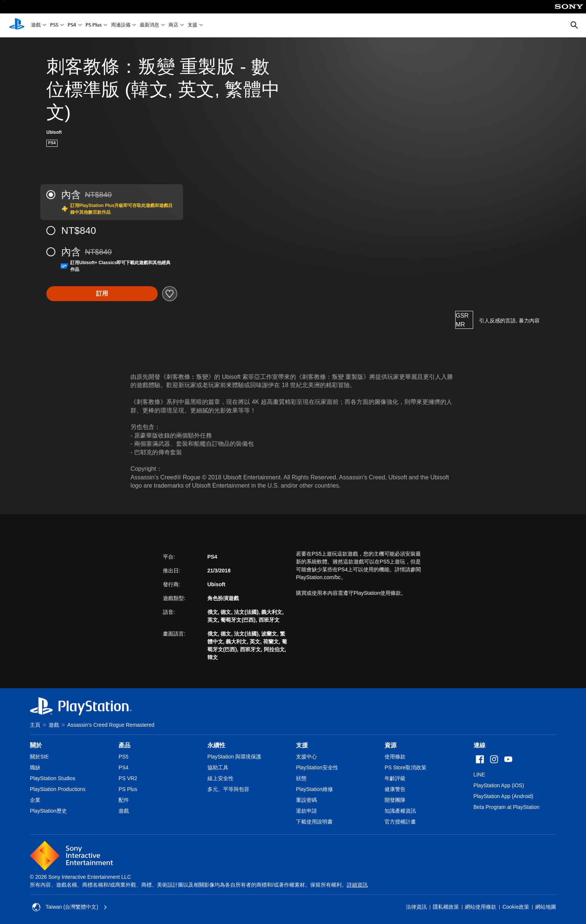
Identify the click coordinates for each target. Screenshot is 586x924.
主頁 (35, 725)
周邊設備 (121, 26)
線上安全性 (220, 778)
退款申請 (306, 811)
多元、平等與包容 (228, 789)
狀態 (301, 778)
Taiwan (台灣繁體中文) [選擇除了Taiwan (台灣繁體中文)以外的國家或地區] (70, 907)
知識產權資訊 (400, 811)
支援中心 (306, 757)
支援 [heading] (302, 745)
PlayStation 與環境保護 (235, 757)
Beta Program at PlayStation (507, 807)
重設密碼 (306, 800)
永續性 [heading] (216, 745)
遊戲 (36, 26)
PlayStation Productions (58, 789)
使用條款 (395, 757)
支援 (192, 26)
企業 (35, 800)
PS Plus (94, 26)
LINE (479, 775)
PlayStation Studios (53, 778)
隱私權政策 (446, 907)
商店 (173, 26)
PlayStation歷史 (48, 811)
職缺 (35, 767)
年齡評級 (395, 778)
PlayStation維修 (314, 789)
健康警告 (395, 789)
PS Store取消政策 (405, 767)
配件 (124, 800)
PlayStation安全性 (317, 767)
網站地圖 (546, 907)
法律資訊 (416, 907)
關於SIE (39, 757)
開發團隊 (395, 800)
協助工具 (218, 767)
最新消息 (149, 26)
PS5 (54, 26)
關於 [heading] (36, 745)
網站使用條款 (481, 907)
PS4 (72, 26)
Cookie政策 (516, 907)
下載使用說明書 (314, 822)
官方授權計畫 (400, 822)
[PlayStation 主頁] (17, 25)
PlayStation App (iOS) (499, 785)
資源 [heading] (391, 745)
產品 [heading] (124, 745)
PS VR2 (128, 778)
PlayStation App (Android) (503, 796)
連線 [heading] (479, 745)
